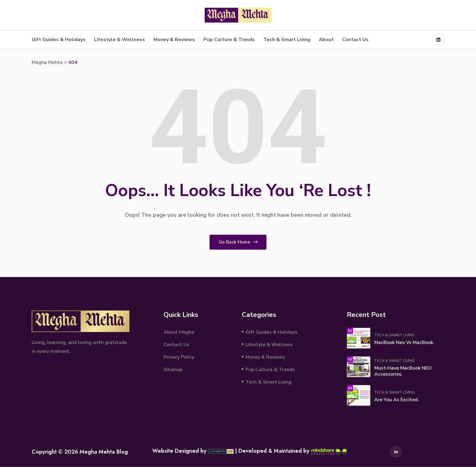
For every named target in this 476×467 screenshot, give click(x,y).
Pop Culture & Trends (229, 40)
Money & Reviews (174, 40)
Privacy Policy (179, 357)
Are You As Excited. (397, 400)
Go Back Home (238, 242)
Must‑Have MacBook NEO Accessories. (403, 371)
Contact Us (355, 40)
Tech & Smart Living (287, 40)
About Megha (179, 332)
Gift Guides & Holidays (59, 40)
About (326, 40)
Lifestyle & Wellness (120, 40)
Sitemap (173, 369)
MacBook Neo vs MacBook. (404, 342)
